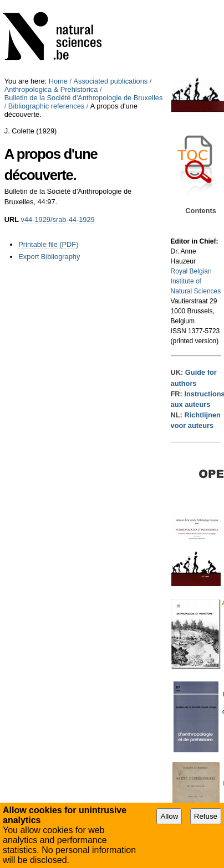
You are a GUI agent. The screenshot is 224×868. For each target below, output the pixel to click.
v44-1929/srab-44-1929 (58, 219)
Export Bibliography (49, 257)
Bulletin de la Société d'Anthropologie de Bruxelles (84, 98)
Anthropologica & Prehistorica (51, 89)
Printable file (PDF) (48, 244)
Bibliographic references (46, 106)
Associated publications (111, 81)
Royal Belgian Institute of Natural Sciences (196, 281)
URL (12, 219)
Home (58, 81)
